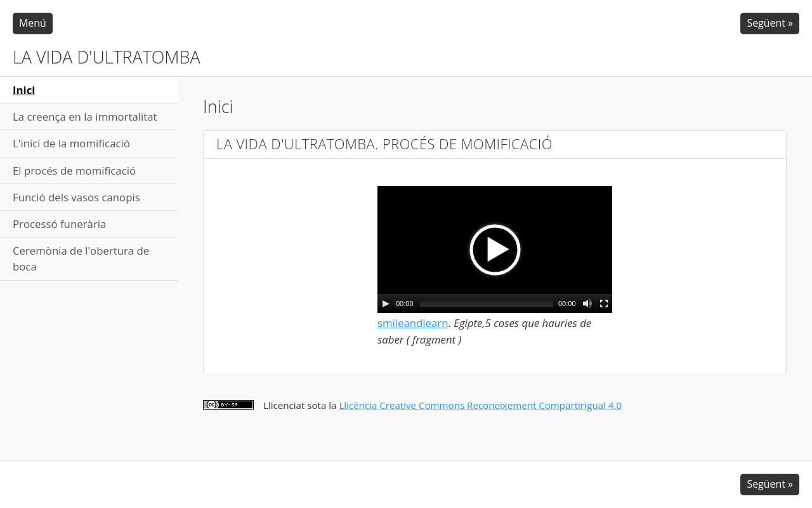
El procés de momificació (74, 170)
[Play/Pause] (386, 304)
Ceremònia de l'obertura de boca (81, 258)
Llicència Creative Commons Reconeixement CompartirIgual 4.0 (480, 405)
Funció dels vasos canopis (76, 197)
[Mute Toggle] (587, 304)
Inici (24, 90)
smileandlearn (413, 323)
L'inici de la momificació (71, 143)
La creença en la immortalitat (85, 117)
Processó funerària (59, 224)
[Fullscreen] (604, 304)
